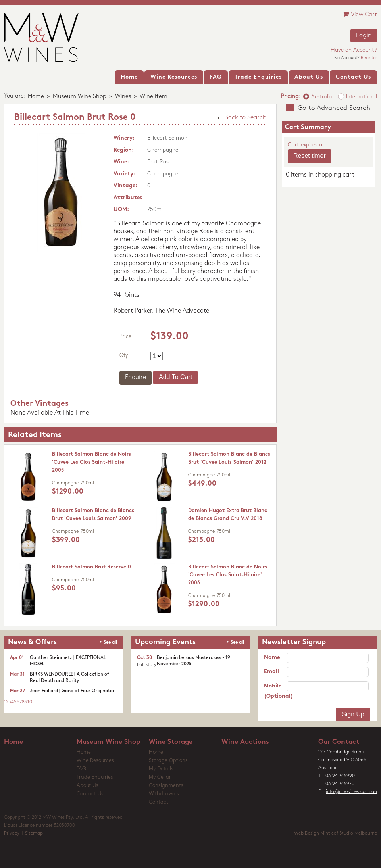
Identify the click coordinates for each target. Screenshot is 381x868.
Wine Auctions (245, 742)
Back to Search (245, 118)
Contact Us (90, 794)
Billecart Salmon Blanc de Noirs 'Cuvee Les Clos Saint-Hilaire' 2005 (91, 462)
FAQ (81, 769)
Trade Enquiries (95, 777)
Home (36, 97)
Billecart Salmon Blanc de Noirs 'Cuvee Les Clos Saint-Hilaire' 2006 (228, 575)
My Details (161, 769)
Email (271, 672)
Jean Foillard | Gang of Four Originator (72, 691)
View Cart (360, 14)
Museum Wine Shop (80, 97)
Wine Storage (171, 742)
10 (30, 702)
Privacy (12, 833)
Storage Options (168, 761)
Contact (159, 802)
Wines (123, 97)
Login (364, 36)
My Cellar (160, 777)
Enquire (136, 378)
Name (272, 658)
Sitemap (34, 833)
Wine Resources (95, 761)
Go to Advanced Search (334, 108)
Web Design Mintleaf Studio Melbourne (336, 833)
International (362, 97)
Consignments (166, 786)
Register (369, 58)
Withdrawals (164, 794)
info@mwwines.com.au (351, 792)
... (35, 702)
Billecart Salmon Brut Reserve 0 (91, 567)
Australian (323, 97)
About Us (88, 786)
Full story (147, 665)
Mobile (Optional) (275, 691)
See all (110, 643)
